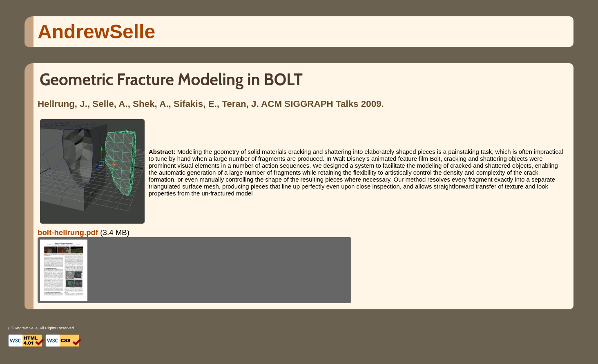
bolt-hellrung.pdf (68, 232)
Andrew (96, 32)
